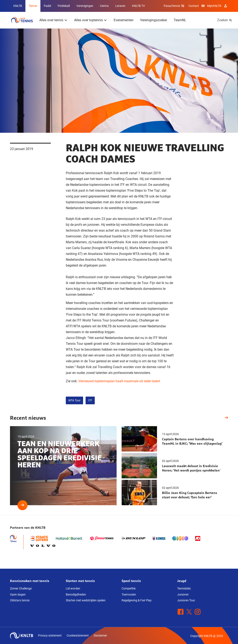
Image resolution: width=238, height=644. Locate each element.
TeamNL (180, 20)
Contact (194, 6)
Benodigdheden (76, 594)
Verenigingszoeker (154, 20)
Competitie (129, 588)
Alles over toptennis (88, 20)
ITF (90, 400)
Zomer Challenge (21, 588)
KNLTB (18, 6)
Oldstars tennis (20, 600)
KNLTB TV (138, 6)
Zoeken (223, 20)
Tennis (33, 6)
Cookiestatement (78, 635)
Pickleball (64, 6)
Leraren (120, 6)
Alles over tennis (51, 20)
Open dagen (18, 594)
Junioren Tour (186, 600)
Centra (104, 6)
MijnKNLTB (214, 6)
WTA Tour (74, 400)
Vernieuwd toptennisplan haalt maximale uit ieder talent (119, 381)
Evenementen (124, 20)
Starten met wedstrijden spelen (86, 600)
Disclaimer (100, 635)
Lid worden (73, 588)
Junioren (183, 594)
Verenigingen (85, 6)
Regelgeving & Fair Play (137, 600)
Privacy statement (50, 635)
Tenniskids (184, 588)
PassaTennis (174, 6)
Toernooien (129, 594)
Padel (47, 6)
